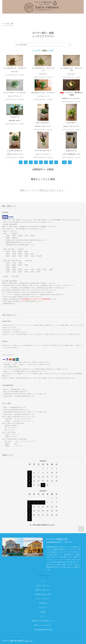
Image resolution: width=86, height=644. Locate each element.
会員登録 (43, 612)
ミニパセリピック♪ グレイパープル (71, 69)
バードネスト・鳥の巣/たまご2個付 (71, 94)
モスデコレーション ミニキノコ (43, 93)
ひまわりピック (71, 151)
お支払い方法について (43, 585)
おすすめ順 (36, 51)
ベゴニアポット (71, 123)
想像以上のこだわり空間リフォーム (43, 621)
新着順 (51, 51)
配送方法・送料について (43, 590)
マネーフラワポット (43, 123)
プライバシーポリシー (43, 599)
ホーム (43, 581)
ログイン (43, 616)
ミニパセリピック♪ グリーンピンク (43, 69)
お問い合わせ (43, 603)
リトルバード (15, 117)
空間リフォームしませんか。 (43, 625)
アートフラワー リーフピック (15, 93)
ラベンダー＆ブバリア (43, 151)
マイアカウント (43, 607)
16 (64, 162)
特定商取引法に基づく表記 (43, 594)
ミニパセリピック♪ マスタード (15, 68)
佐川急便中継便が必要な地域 (43, 630)
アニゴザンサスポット (15, 151)
